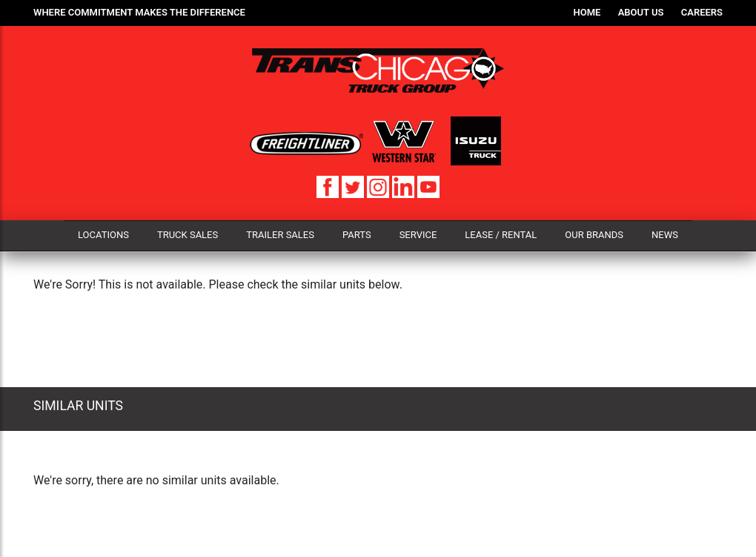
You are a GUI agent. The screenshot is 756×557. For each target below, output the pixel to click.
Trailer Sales (280, 235)
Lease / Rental (501, 235)
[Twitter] (354, 186)
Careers (702, 12)
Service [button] (418, 235)
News (665, 235)
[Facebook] (329, 186)
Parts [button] (357, 235)
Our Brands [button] (594, 235)
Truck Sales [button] (188, 235)
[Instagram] (379, 186)
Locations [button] (103, 235)
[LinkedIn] (405, 186)
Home (587, 12)
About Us (641, 12)
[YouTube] (428, 186)
